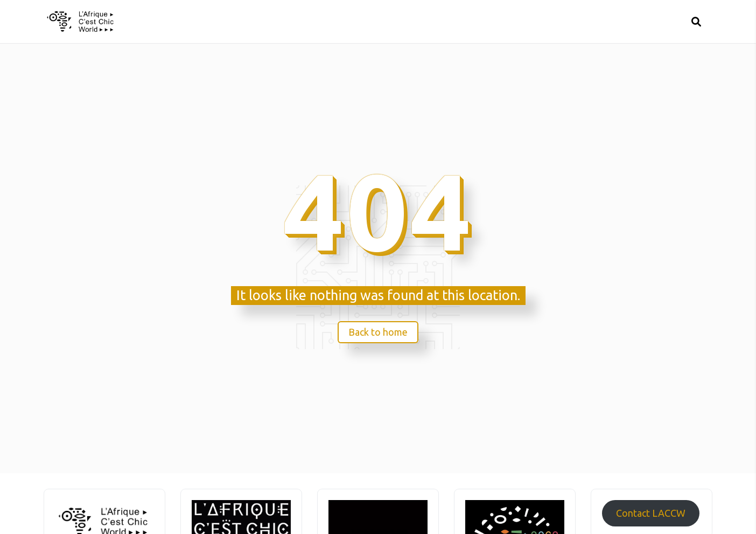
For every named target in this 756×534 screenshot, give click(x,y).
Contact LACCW (651, 513)
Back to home (378, 332)
